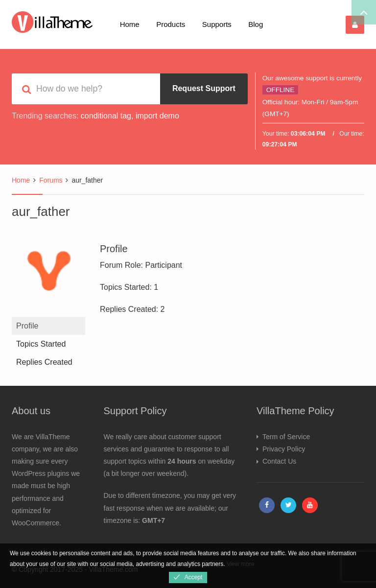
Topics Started (41, 344)
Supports (217, 24)
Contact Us (279, 461)
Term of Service (286, 437)
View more (240, 564)
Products (171, 24)
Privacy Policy (284, 449)
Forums (51, 180)
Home (130, 24)
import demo (157, 116)
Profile (27, 326)
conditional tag (106, 116)
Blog (256, 24)
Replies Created (44, 362)
